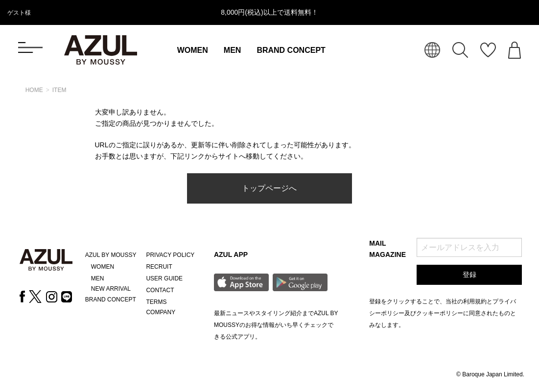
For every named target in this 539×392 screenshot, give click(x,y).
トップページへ (269, 188)
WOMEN (193, 50)
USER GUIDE (164, 278)
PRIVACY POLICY (170, 255)
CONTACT (160, 290)
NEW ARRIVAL (111, 289)
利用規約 (475, 301)
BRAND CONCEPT (291, 50)
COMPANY (161, 312)
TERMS (156, 302)
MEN (233, 50)
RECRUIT (159, 267)
